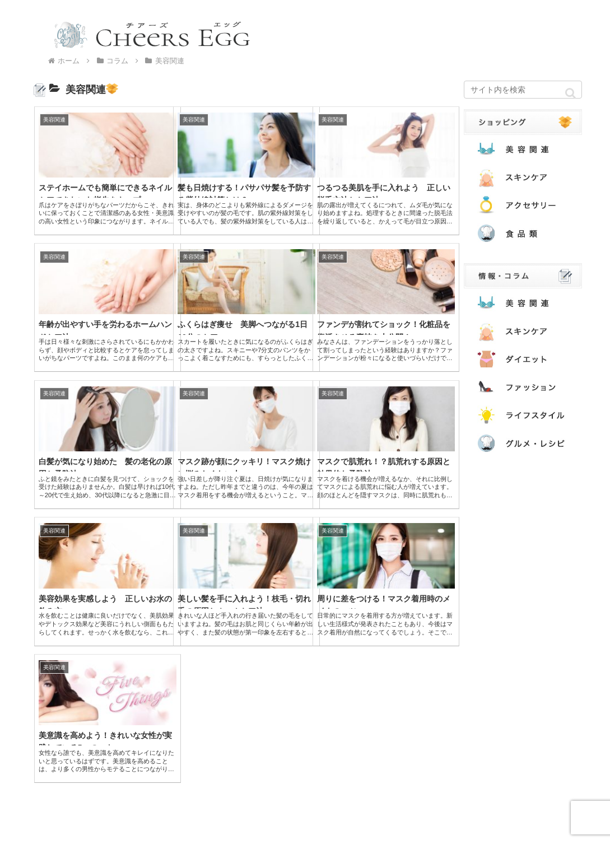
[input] (523, 90)
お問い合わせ (129, 852)
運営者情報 (184, 852)
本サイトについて (63, 852)
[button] (571, 93)
